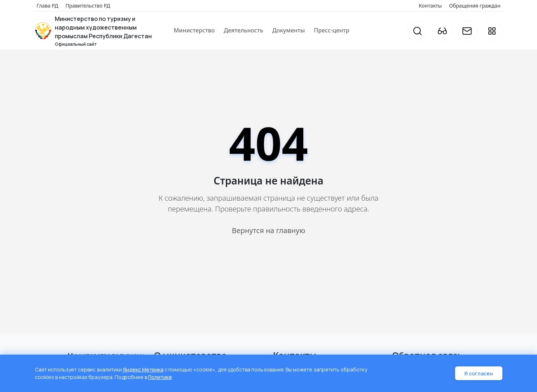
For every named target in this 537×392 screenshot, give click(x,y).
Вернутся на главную (268, 230)
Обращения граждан (475, 6)
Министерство (194, 30)
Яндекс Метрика (144, 370)
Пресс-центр (331, 30)
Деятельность (243, 30)
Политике (160, 377)
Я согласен (479, 374)
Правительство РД (88, 6)
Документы (289, 30)
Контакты (430, 6)
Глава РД (48, 6)
